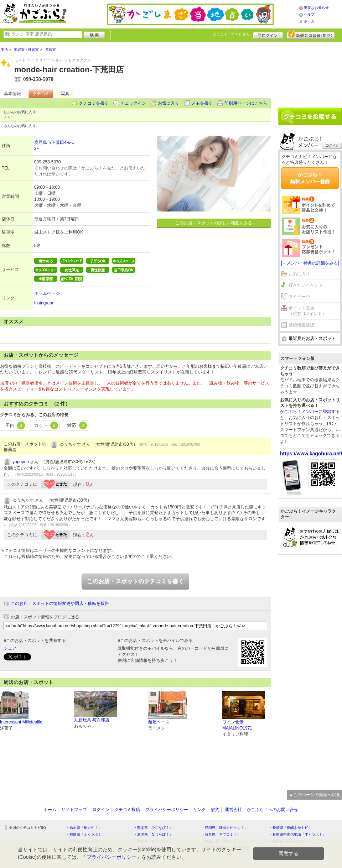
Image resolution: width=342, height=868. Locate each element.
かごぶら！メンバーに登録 (306, 412)
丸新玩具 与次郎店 (92, 720)
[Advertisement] (310, 72)
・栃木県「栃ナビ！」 (84, 828)
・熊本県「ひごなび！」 (153, 828)
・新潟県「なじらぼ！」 (153, 834)
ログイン (268, 35)
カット (46, 425)
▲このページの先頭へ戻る (315, 795)
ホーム (309, 21)
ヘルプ (309, 14)
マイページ (299, 297)
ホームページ (47, 293)
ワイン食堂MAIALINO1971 (237, 725)
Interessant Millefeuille (21, 722)
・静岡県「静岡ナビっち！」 (224, 828)
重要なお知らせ (316, 8)
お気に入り (169, 103)
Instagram (44, 303)
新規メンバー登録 (311, 35)
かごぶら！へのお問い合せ (273, 810)
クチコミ (41, 94)
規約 (215, 810)
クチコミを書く (94, 103)
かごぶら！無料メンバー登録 (310, 178)
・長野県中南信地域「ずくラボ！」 (297, 834)
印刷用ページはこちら (246, 103)
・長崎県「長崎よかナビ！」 (292, 828)
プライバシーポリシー (167, 810)
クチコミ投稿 (127, 810)
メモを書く (202, 103)
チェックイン (133, 103)
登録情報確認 (301, 325)
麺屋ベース (159, 722)
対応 (77, 425)
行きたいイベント (306, 285)
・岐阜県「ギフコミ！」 (221, 834)
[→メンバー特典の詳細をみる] (310, 263)
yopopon (21, 462)
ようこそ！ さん (231, 34)
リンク (199, 810)
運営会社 (233, 810)
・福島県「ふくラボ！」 (85, 834)
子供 (15, 425)
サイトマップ (74, 810)
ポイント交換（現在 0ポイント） (307, 311)
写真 (65, 94)
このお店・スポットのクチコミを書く (135, 581)
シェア (10, 648)
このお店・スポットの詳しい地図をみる (214, 223)
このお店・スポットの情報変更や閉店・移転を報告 (60, 603)
